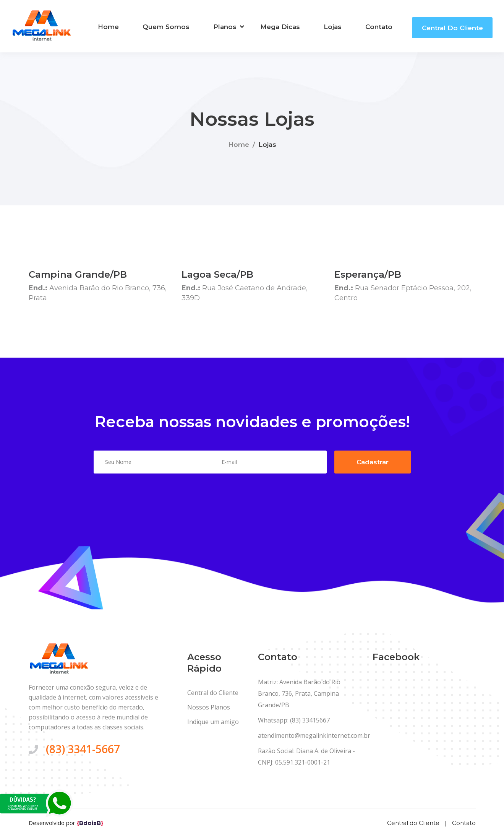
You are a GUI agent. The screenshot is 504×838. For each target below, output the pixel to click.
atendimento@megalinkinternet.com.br (314, 736)
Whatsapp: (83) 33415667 (294, 721)
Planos (225, 27)
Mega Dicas (280, 27)
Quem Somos (166, 27)
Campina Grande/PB (78, 274)
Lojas (333, 27)
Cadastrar (373, 462)
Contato (379, 27)
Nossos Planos (209, 708)
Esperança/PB (368, 274)
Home (108, 27)
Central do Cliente (452, 28)
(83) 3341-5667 (83, 749)
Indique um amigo (213, 722)
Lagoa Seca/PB (217, 274)
